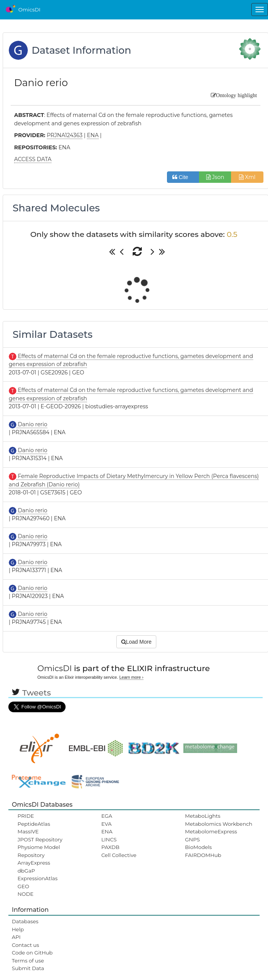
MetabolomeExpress (211, 831)
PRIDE (26, 816)
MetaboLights (203, 816)
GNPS (192, 839)
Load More (136, 642)
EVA (107, 824)
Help (18, 929)
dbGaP (26, 871)
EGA (107, 816)
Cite (183, 177)
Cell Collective (119, 855)
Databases (25, 921)
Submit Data (28, 968)
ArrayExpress (34, 863)
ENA (107, 831)
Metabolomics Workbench (219, 824)
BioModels (198, 847)
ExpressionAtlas (38, 878)
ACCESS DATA (33, 159)
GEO (23, 886)
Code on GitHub (32, 953)
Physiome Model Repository (39, 851)
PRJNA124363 (65, 135)
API (16, 937)
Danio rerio (32, 424)
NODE (26, 894)
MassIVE (28, 831)
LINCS (109, 839)
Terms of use (28, 961)
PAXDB (111, 847)
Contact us (25, 945)
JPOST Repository (40, 839)
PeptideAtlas (34, 824)
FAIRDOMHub (203, 855)
